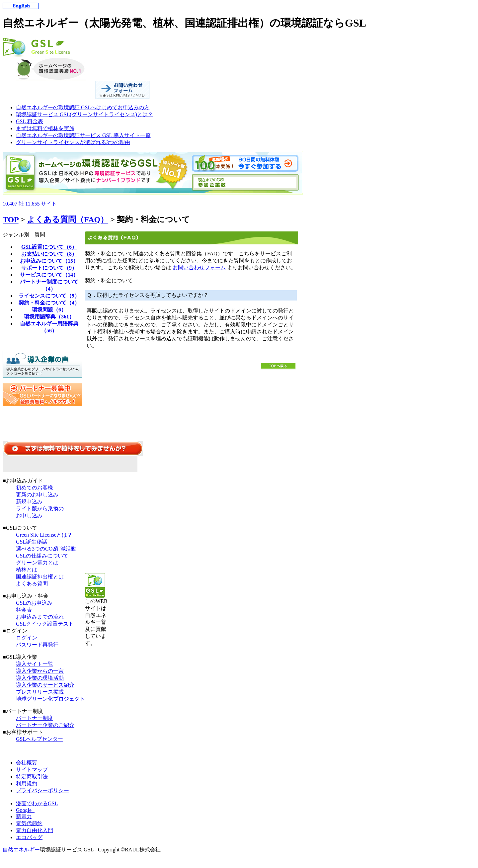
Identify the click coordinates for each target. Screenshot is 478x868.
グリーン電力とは (37, 563)
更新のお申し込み (37, 495)
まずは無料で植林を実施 (45, 128)
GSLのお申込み (34, 603)
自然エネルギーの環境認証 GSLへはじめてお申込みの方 (83, 107)
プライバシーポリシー (42, 790)
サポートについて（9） (49, 268)
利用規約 (27, 783)
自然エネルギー (21, 850)
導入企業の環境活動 (40, 678)
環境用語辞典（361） (49, 317)
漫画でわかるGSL (37, 803)
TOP (11, 219)
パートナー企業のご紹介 (45, 725)
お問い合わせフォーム (199, 267)
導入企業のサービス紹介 (45, 685)
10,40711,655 (30, 204)
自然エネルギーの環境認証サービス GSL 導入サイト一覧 (83, 135)
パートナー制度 (35, 718)
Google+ (25, 810)
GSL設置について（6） (49, 247)
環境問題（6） (49, 310)
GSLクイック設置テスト (45, 624)
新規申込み (29, 502)
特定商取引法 (32, 777)
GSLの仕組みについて (42, 556)
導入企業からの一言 (40, 671)
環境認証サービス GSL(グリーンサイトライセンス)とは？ (84, 114)
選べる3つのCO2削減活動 (46, 549)
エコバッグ (29, 837)
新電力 (24, 816)
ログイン (27, 638)
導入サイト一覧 (35, 664)
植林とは (27, 570)
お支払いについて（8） (49, 254)
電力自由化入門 (35, 830)
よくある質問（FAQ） (68, 219)
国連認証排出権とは (40, 577)
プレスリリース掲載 (40, 692)
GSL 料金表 (30, 121)
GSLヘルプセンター (40, 739)
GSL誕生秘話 (32, 542)
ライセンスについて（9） (49, 296)
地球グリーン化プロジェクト (50, 699)
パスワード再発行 (37, 645)
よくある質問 (32, 584)
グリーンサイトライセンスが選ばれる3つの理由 (73, 142)
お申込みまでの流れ (40, 617)
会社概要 (27, 763)
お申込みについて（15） (49, 261)
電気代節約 (29, 823)
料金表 (24, 610)
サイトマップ (32, 770)
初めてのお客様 (35, 488)
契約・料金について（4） (49, 303)
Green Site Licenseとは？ (44, 535)
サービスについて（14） (49, 275)
